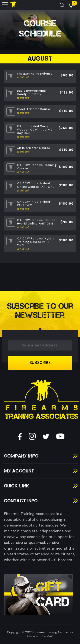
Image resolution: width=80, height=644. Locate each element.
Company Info (21, 456)
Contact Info (21, 501)
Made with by (37, 636)
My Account (19, 471)
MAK (50, 636)
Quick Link (17, 486)
